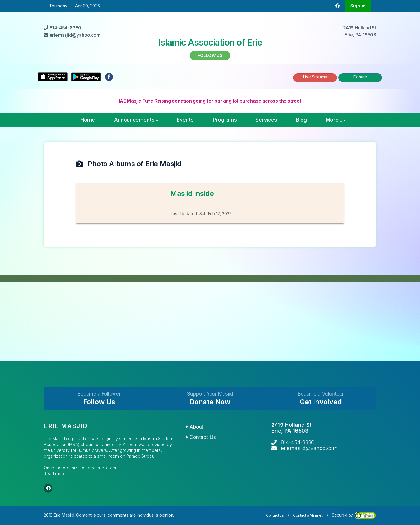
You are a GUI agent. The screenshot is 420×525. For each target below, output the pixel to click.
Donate (360, 77)
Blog (301, 120)
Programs (225, 120)
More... (336, 120)
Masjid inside (192, 194)
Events (185, 120)
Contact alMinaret (308, 515)
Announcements (136, 120)
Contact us (275, 515)
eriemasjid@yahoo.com (309, 448)
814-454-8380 (298, 442)
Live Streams (315, 77)
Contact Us (201, 437)
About (195, 427)
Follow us (210, 55)
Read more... (56, 474)
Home (88, 120)
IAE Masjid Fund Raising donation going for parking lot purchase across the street (210, 101)
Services (266, 120)
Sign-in (358, 6)
